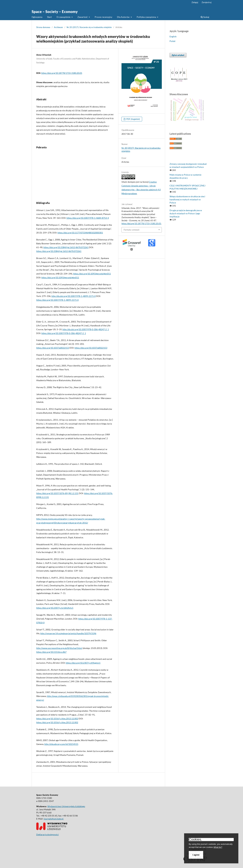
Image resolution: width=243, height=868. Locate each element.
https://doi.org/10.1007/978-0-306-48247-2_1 (64, 333)
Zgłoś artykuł (178, 55)
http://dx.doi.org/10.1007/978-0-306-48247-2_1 (86, 329)
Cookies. (195, 840)
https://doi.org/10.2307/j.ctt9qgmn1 (83, 663)
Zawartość (83, 17)
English (173, 36)
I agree (196, 855)
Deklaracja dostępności (47, 834)
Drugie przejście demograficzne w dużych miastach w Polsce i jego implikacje (186, 213)
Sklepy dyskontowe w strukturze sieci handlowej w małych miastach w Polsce (187, 199)
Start (49, 17)
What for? (218, 847)
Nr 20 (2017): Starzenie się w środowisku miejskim (89, 27)
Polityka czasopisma (147, 17)
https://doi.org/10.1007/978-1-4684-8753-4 (88, 218)
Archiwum (58, 27)
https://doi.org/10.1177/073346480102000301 (80, 233)
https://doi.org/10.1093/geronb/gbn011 (92, 274)
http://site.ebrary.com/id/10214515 (61, 744)
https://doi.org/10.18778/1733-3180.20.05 (62, 73)
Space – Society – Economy (55, 12)
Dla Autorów (124, 17)
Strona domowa (43, 27)
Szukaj (205, 17)
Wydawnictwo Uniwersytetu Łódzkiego (66, 806)
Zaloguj (195, 2)
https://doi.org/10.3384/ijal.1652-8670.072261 (66, 247)
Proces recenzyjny (103, 17)
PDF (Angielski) (133, 119)
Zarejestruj (207, 2)
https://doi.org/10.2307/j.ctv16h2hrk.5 (55, 608)
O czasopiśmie (64, 17)
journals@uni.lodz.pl (54, 819)
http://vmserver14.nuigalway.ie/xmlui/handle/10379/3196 (68, 633)
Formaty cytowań (131, 230)
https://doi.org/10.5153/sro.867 (51, 652)
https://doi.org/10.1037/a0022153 (53, 348)
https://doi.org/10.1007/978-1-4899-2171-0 (57, 300)
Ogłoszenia (37, 17)
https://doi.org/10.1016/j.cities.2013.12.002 (57, 719)
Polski (172, 41)
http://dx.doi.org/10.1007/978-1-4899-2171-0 (74, 296)
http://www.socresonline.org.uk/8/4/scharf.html (59, 648)
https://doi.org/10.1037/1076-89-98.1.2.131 (57, 493)
